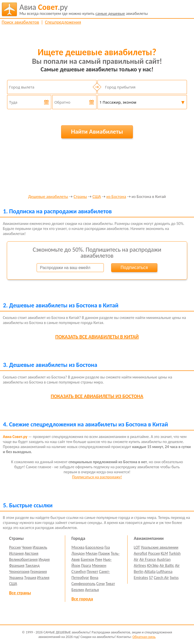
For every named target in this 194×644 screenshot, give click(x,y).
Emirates (141, 578)
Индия (44, 559)
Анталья (92, 590)
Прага (86, 565)
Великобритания (23, 559)
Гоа (107, 547)
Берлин (78, 590)
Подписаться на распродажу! (97, 477)
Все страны (20, 593)
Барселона (94, 547)
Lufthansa (164, 572)
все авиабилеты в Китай (97, 337)
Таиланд (32, 565)
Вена (94, 578)
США (97, 197)
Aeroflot (141, 553)
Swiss (174, 578)
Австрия (31, 553)
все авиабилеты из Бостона (97, 396)
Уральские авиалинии (160, 547)
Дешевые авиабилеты (48, 197)
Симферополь (83, 584)
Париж (104, 553)
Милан (92, 553)
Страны (80, 197)
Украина (16, 578)
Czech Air (161, 578)
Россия (15, 547)
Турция (30, 578)
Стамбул (79, 572)
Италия (43, 578)
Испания (16, 553)
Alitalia (150, 572)
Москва (78, 547)
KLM (164, 553)
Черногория (19, 572)
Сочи (100, 584)
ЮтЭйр (153, 565)
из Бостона (116, 197)
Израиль (40, 547)
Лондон (78, 553)
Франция (17, 565)
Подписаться (134, 267)
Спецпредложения (63, 22)
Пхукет (92, 572)
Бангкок (88, 559)
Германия (39, 572)
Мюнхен (99, 565)
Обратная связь (144, 637)
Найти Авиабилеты (97, 131)
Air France (148, 559)
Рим (99, 559)
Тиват (110, 584)
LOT (137, 547)
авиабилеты (84, 9)
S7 (151, 578)
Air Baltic (167, 565)
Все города (82, 599)
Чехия (27, 547)
